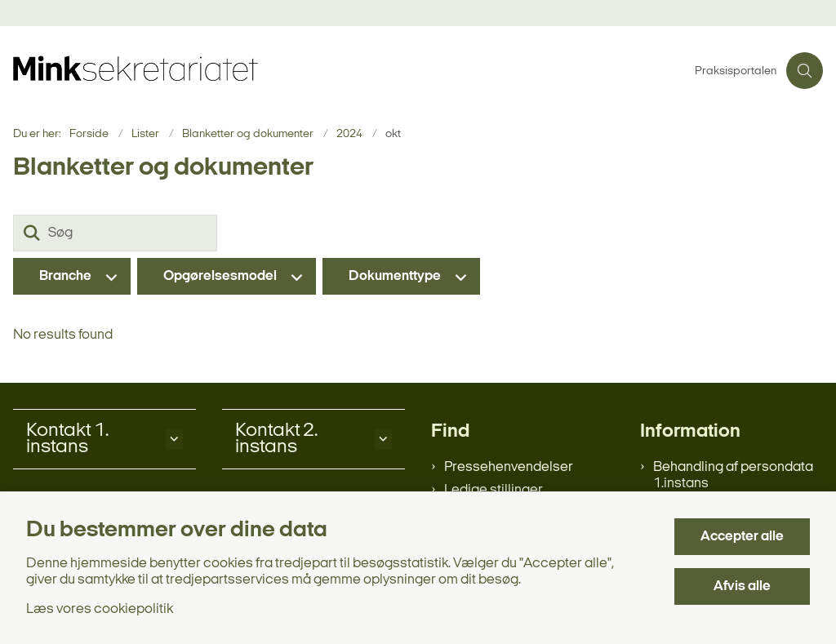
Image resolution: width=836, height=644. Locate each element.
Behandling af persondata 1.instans (733, 475)
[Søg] (115, 233)
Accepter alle (742, 537)
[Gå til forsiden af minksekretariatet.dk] (342, 71)
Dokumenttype (395, 276)
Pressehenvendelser (509, 467)
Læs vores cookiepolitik (100, 609)
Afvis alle (742, 586)
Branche (65, 276)
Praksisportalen (736, 72)
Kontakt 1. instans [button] (67, 439)
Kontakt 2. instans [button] (276, 439)
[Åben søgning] (805, 71)
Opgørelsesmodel (220, 276)
